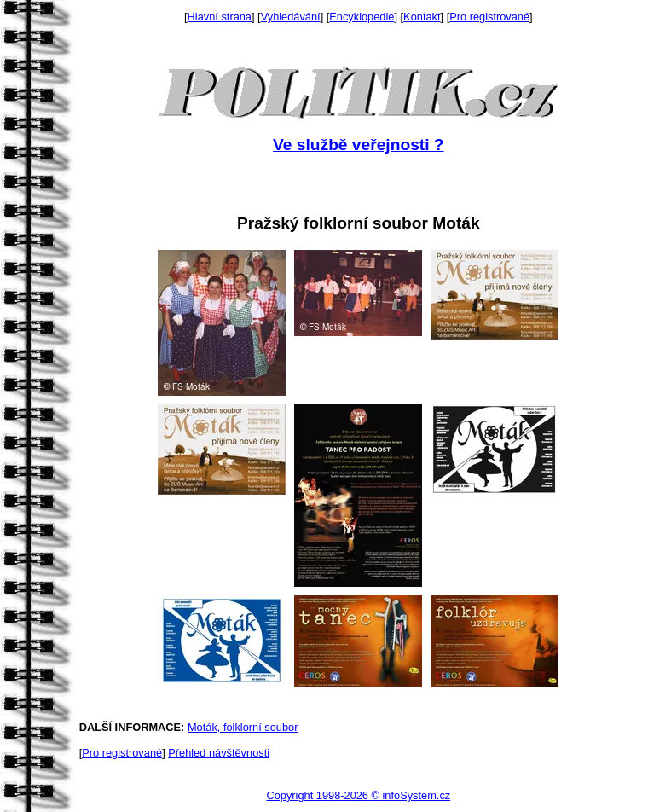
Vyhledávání (291, 17)
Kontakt (422, 17)
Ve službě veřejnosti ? (358, 145)
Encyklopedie (362, 17)
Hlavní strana (220, 17)
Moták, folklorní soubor (243, 727)
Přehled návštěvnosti (219, 753)
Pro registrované (489, 17)
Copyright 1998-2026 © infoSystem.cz (358, 795)
